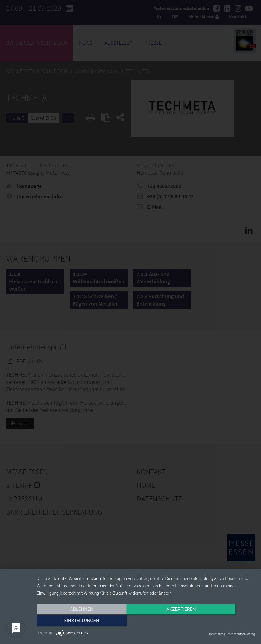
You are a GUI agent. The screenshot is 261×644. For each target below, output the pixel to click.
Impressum (216, 634)
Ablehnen (69, 622)
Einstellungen (222, 622)
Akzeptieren (146, 622)
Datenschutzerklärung (240, 634)
